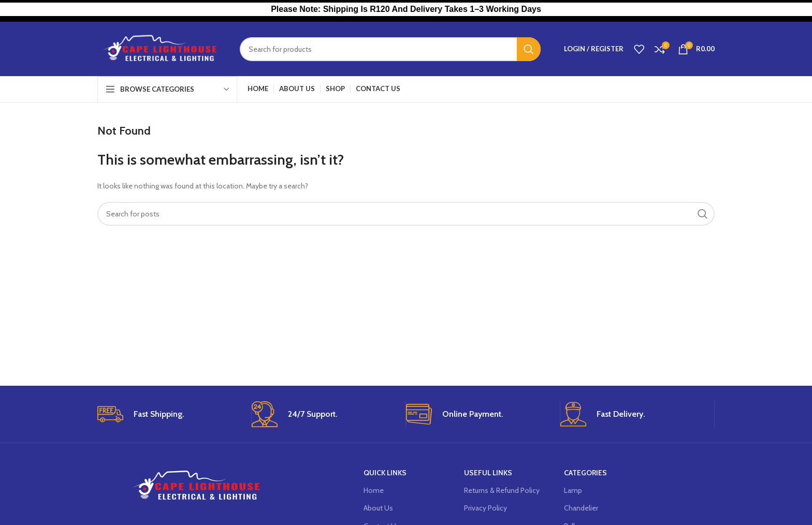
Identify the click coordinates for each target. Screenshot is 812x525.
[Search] (390, 49)
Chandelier (581, 508)
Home (374, 490)
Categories (585, 473)
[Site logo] (161, 48)
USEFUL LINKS (488, 473)
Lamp (573, 490)
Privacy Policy (485, 508)
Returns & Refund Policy (502, 490)
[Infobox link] (170, 414)
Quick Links (385, 473)
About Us (378, 508)
